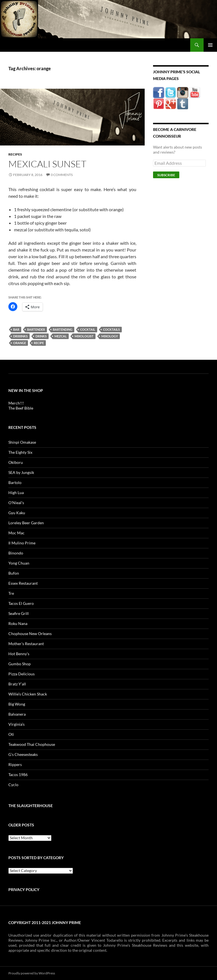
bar (16, 329)
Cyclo (13, 785)
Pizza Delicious (22, 674)
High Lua (16, 493)
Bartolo (15, 482)
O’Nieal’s (16, 503)
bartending (63, 329)
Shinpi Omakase (22, 442)
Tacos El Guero (21, 603)
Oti (11, 734)
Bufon (14, 573)
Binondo (16, 553)
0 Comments (62, 175)
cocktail (88, 329)
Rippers (15, 764)
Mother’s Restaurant (26, 644)
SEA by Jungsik (21, 472)
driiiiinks (20, 336)
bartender (36, 329)
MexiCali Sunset (47, 164)
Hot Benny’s (19, 654)
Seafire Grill (19, 613)
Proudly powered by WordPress (32, 973)
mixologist (84, 336)
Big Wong (17, 704)
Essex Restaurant (23, 583)
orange (20, 343)
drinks (41, 336)
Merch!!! (16, 403)
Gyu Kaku (17, 513)
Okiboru (16, 462)
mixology (110, 336)
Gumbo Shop (20, 664)
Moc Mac (16, 533)
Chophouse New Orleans (30, 634)
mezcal (61, 336)
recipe (39, 343)
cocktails (111, 329)
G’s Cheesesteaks (23, 754)
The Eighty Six (20, 452)
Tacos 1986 (18, 775)
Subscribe (166, 175)
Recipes (15, 154)
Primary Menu (210, 45)
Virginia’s (16, 724)
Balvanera (17, 714)
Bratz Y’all (17, 684)
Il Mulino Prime (22, 543)
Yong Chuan (19, 563)
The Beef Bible (21, 408)
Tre (11, 593)
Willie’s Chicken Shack (28, 694)
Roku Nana (18, 623)
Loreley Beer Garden (26, 523)
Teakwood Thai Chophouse (32, 744)
